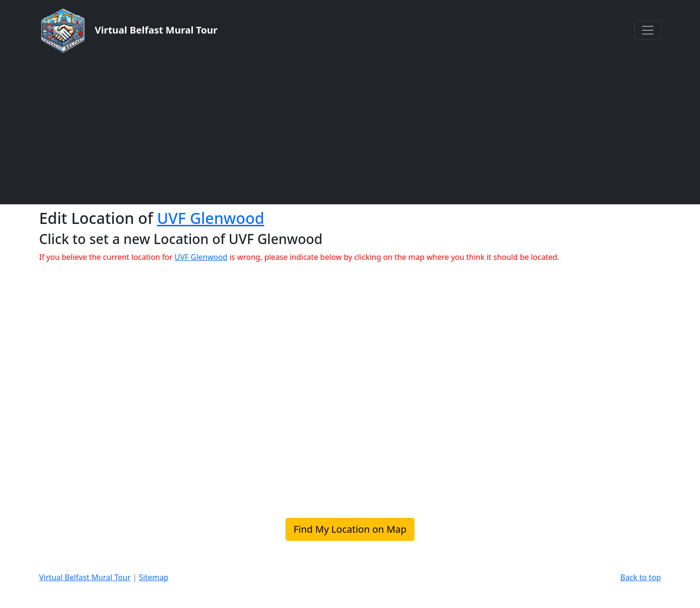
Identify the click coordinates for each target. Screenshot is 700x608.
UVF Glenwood (211, 218)
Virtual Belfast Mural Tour (85, 577)
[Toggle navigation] (648, 30)
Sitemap (154, 577)
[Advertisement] (350, 129)
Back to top (641, 577)
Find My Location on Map (350, 529)
